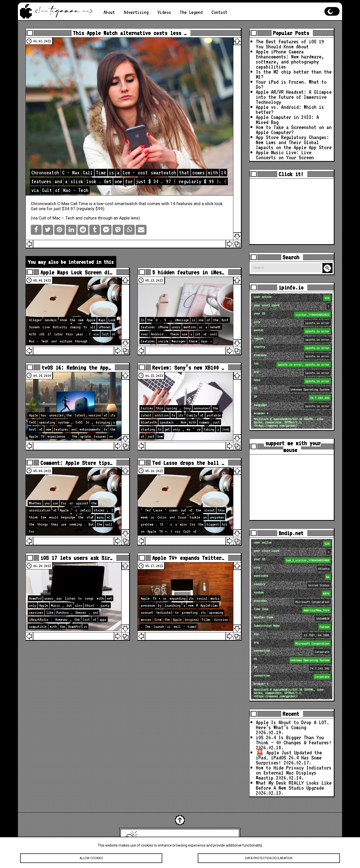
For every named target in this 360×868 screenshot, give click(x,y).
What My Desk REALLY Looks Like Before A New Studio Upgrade (294, 785)
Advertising (136, 12)
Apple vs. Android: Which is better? (290, 109)
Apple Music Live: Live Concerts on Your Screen (285, 155)
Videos (164, 12)
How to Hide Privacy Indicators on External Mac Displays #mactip (294, 773)
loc (292, 364)
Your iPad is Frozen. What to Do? (291, 84)
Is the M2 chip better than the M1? (294, 74)
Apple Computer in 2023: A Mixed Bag (287, 119)
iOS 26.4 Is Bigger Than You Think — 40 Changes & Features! (294, 740)
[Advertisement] (292, 211)
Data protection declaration (269, 858)
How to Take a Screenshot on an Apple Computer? (294, 130)
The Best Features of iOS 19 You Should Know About (290, 44)
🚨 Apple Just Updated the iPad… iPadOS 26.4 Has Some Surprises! (289, 757)
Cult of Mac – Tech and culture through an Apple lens (89, 218)
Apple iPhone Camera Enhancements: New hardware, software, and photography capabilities (290, 59)
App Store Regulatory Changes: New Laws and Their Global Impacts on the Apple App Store (294, 142)
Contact (219, 12)
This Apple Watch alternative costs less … (130, 33)
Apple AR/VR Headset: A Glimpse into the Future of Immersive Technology (294, 97)
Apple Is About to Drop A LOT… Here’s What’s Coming (292, 725)
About (109, 12)
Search (328, 268)
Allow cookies (91, 858)
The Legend (191, 12)
